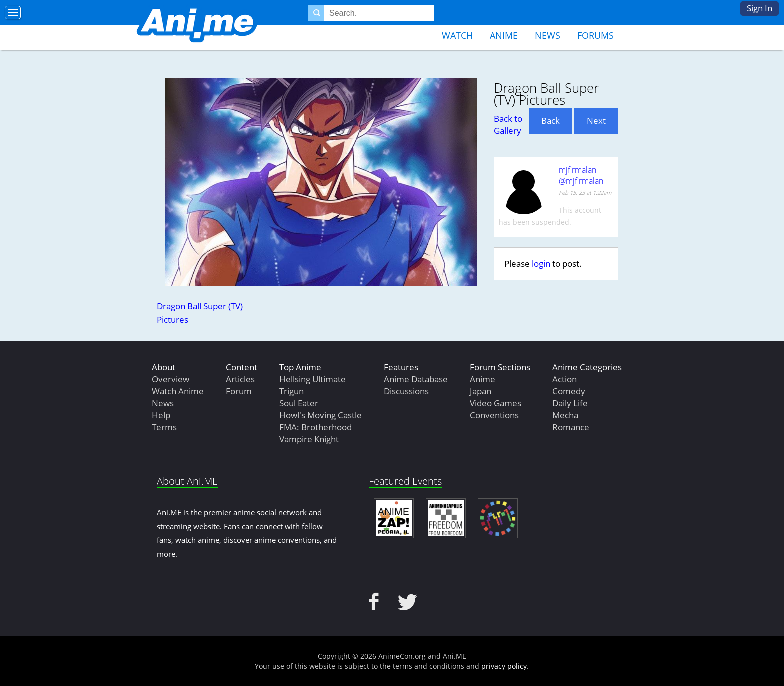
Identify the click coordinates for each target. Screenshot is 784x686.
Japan (481, 391)
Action (565, 379)
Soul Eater (299, 403)
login (541, 264)
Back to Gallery (508, 125)
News (548, 35)
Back (551, 121)
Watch (457, 35)
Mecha (565, 415)
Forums (596, 35)
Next (596, 121)
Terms (164, 427)
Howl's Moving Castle (321, 415)
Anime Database (416, 379)
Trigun (292, 391)
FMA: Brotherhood (316, 427)
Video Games (496, 403)
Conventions (494, 415)
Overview (171, 379)
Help (161, 415)
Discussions (406, 391)
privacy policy (504, 666)
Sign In (760, 8)
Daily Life (570, 403)
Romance (571, 427)
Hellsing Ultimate (313, 379)
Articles (240, 379)
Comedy (569, 391)
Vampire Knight (309, 439)
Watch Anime (178, 391)
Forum (239, 391)
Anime (504, 35)
